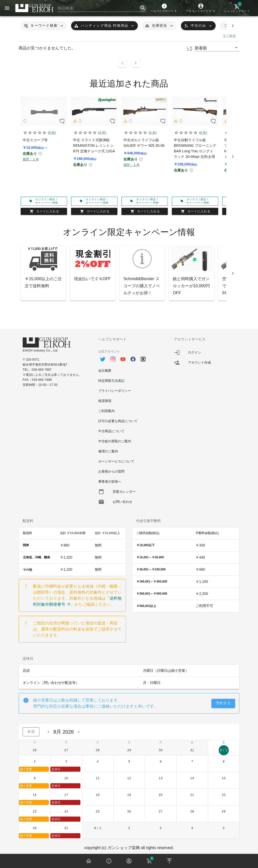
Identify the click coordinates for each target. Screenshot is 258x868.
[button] (164, 8)
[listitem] (205, 353)
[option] (129, 357)
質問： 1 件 (31, 159)
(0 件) (52, 133)
